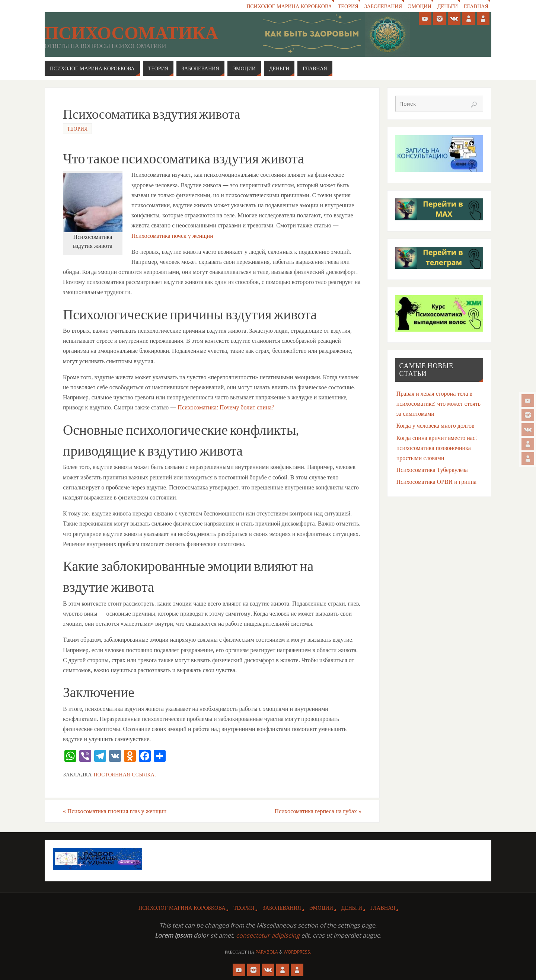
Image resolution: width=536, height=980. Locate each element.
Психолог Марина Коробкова (286, 6)
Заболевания (381, 6)
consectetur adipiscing (268, 935)
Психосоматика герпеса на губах (318, 811)
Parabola (267, 952)
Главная (476, 6)
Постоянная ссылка (124, 774)
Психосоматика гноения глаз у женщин (115, 811)
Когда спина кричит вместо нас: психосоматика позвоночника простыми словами (437, 448)
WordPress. (297, 952)
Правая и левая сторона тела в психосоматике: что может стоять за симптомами (438, 403)
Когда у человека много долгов (435, 425)
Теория (346, 6)
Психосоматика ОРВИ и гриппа (436, 482)
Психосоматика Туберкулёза (432, 470)
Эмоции (419, 6)
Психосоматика (131, 33)
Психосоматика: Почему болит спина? (226, 407)
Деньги (447, 6)
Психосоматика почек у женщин (172, 236)
